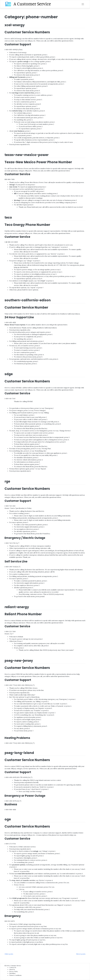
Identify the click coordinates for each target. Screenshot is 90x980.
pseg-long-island (19, 753)
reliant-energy (17, 607)
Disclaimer (12, 973)
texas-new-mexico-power (27, 155)
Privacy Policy (14, 971)
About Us (12, 969)
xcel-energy (15, 25)
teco (8, 217)
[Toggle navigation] (83, 4)
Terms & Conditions (15, 975)
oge (8, 819)
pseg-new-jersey (19, 661)
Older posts (9, 954)
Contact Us (13, 967)
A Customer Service (15, 966)
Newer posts (81, 954)
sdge (9, 374)
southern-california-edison (28, 300)
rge (7, 481)
